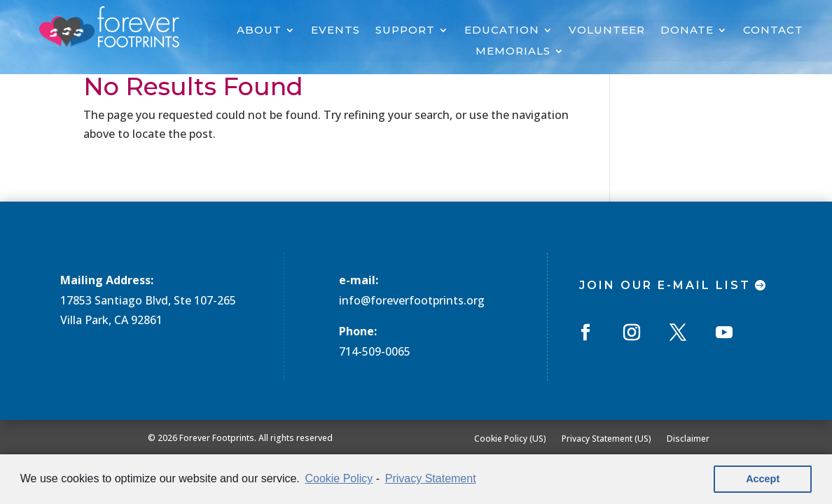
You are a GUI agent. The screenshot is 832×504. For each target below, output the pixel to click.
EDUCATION (502, 31)
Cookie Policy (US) (510, 438)
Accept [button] (763, 479)
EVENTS (335, 31)
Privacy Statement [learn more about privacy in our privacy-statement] (431, 478)
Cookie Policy (339, 478)
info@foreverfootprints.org (412, 300)
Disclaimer (688, 438)
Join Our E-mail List (665, 285)
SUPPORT (405, 31)
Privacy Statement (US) (606, 438)
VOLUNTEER (607, 31)
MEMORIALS (513, 52)
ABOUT (259, 31)
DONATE (687, 31)
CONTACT (773, 31)
